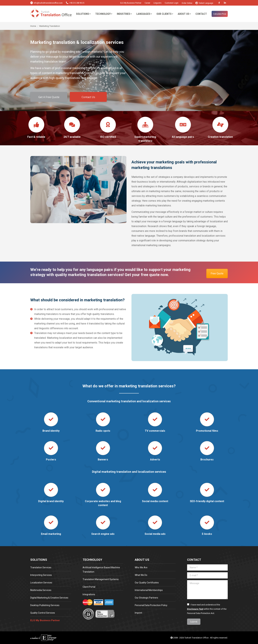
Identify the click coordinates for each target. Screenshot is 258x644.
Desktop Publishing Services (45, 605)
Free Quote (217, 273)
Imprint (138, 613)
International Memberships (149, 590)
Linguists (157, 3)
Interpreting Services (41, 575)
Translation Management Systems (101, 579)
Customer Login (172, 3)
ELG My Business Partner (131, 3)
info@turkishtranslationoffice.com (46, 3)
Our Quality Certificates (147, 583)
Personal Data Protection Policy (151, 605)
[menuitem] (83, 14)
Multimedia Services (41, 590)
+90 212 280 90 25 (75, 3)
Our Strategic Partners (146, 598)
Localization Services (41, 583)
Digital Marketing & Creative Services (49, 598)
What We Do (141, 575)
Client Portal (89, 587)
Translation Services (41, 567)
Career (147, 3)
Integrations (89, 594)
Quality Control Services (43, 613)
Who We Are (141, 567)
